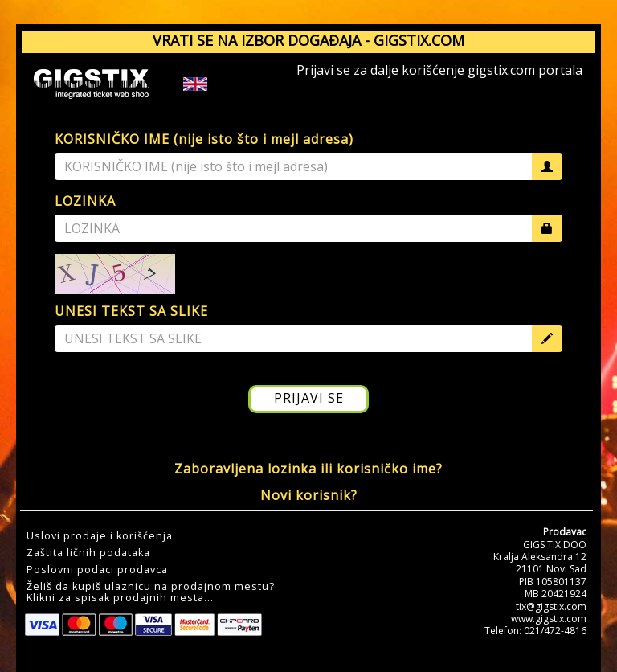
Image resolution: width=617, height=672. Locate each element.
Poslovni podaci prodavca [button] (97, 570)
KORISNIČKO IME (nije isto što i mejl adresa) (204, 139)
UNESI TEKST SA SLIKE (131, 311)
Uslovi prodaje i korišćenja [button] (100, 536)
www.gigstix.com (549, 619)
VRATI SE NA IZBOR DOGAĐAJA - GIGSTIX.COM (308, 40)
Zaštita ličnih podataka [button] (88, 553)
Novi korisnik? (309, 495)
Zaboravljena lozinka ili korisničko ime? (308, 469)
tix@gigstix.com (551, 606)
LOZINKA (85, 201)
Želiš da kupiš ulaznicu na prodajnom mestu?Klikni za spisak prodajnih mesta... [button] (151, 592)
